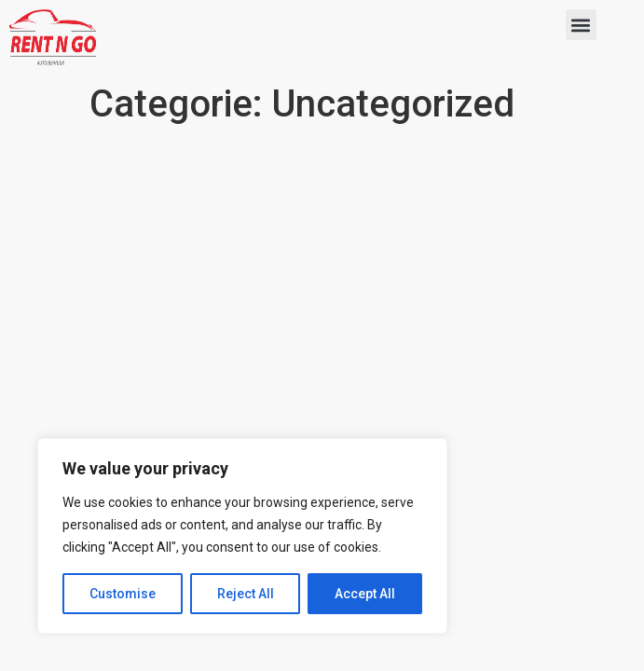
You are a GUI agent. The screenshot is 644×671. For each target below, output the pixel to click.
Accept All (365, 594)
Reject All (246, 594)
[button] (581, 25)
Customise (123, 594)
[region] (242, 536)
